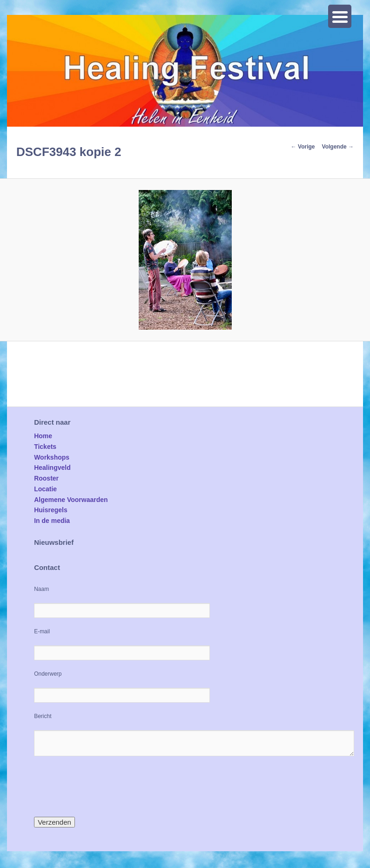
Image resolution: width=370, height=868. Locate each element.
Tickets (45, 447)
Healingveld (52, 468)
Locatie (45, 489)
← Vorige (303, 147)
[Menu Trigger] (340, 16)
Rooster (46, 478)
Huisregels (51, 510)
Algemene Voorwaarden (71, 500)
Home (43, 436)
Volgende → (338, 147)
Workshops (52, 457)
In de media (52, 521)
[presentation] (105, 787)
